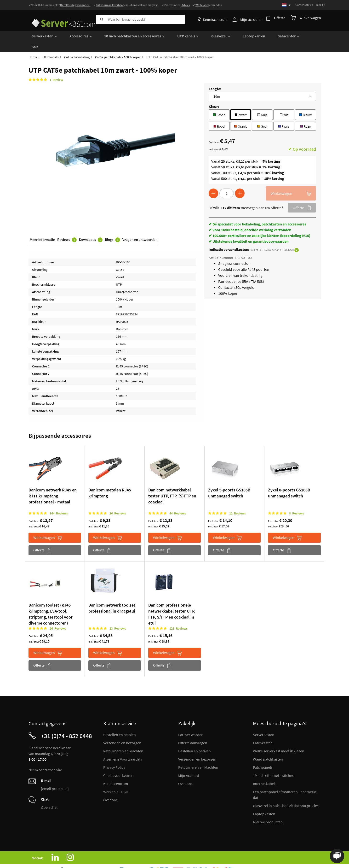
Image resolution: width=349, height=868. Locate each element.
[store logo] (61, 19)
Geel (262, 114)
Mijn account (252, 19)
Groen (219, 102)
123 (178, 616)
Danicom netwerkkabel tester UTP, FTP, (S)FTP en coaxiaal (172, 484)
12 (237, 501)
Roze (305, 114)
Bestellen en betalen (120, 723)
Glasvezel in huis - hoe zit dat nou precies (286, 794)
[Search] (101, 19)
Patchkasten (263, 731)
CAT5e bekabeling (77, 45)
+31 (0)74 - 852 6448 (66, 724)
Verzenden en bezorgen (122, 731)
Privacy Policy (114, 755)
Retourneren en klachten (123, 739)
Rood (219, 114)
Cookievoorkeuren (118, 763)
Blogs (112, 229)
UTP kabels (51, 45)
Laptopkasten (264, 802)
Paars (284, 114)
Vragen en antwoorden (140, 228)
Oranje (240, 114)
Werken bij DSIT (116, 780)
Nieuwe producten (268, 810)
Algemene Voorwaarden (123, 747)
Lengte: (215, 77)
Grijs (262, 102)
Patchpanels (263, 755)
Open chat (49, 795)
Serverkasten (264, 723)
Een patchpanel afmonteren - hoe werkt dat (285, 783)
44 (178, 501)
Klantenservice (304, 5)
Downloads (91, 229)
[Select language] (286, 5)
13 (118, 616)
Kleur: (214, 94)
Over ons (110, 788)
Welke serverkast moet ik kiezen (279, 739)
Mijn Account (189, 763)
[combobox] (140, 19)
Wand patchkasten (268, 747)
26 (118, 501)
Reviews (67, 229)
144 (59, 501)
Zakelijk (320, 5)
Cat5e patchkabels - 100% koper (118, 45)
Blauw (305, 102)
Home (33, 45)
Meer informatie (42, 228)
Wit (284, 102)
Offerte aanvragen (193, 731)
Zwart (240, 102)
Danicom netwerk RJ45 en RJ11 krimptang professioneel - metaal (53, 484)
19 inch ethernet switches (273, 763)
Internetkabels (265, 772)
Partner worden (191, 723)
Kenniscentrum (215, 19)
